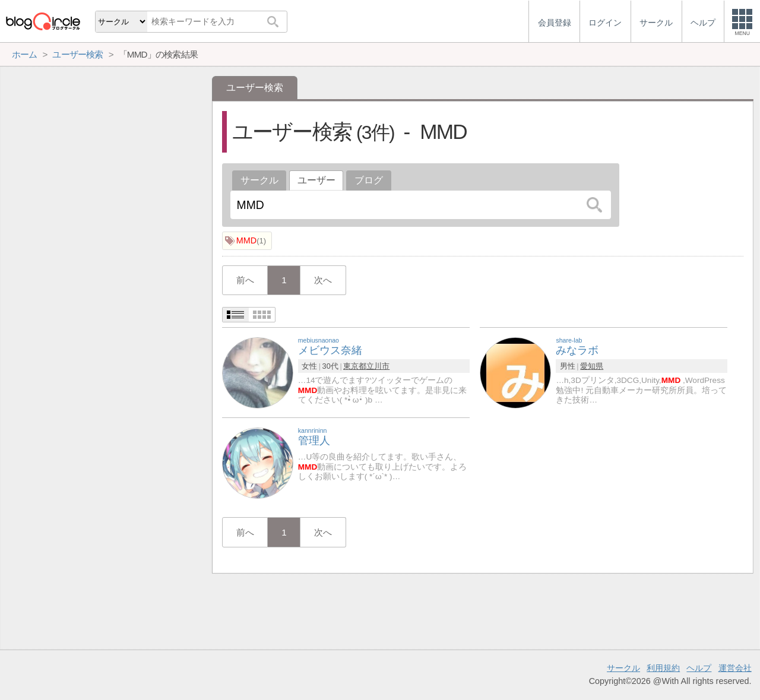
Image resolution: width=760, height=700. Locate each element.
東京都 (355, 366)
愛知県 (592, 366)
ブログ (369, 180)
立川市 (378, 366)
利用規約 (663, 668)
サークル (259, 180)
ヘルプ (699, 668)
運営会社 (735, 668)
